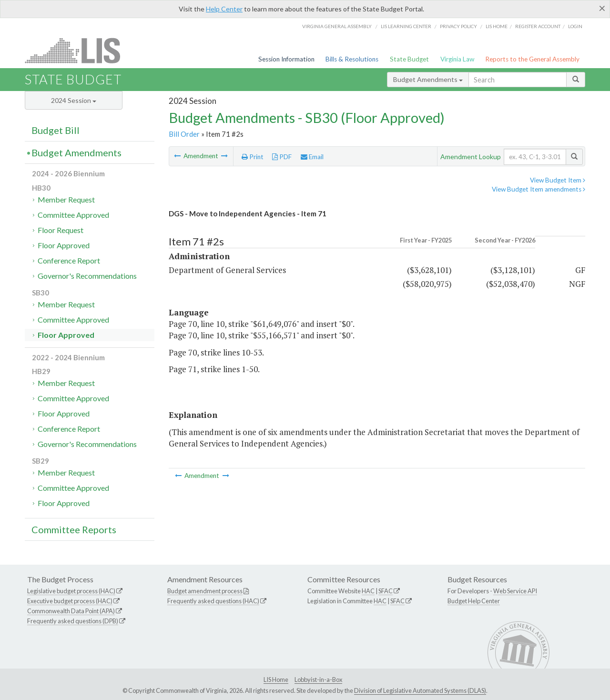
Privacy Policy (458, 26)
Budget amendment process (205, 591)
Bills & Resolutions (352, 59)
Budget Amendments (428, 79)
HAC (368, 591)
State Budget (409, 59)
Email (312, 157)
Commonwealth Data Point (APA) (71, 611)
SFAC (386, 591)
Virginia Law (457, 59)
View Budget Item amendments (539, 189)
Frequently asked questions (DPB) (73, 621)
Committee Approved (73, 215)
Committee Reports (74, 529)
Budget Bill (56, 130)
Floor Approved (64, 245)
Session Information (286, 59)
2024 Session (74, 100)
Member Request (66, 199)
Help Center (224, 9)
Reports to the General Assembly (532, 59)
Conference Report (69, 260)
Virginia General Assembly (337, 26)
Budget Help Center (474, 601)
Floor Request (61, 230)
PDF (282, 157)
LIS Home (276, 680)
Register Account (538, 26)
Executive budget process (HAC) (70, 601)
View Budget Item (558, 180)
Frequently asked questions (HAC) (213, 601)
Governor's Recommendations (87, 276)
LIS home (497, 26)
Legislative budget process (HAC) (71, 591)
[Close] (602, 8)
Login (575, 26)
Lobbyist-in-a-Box (318, 680)
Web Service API (515, 591)
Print (253, 157)
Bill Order (184, 134)
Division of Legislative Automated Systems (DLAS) (420, 690)
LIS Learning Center (406, 26)
